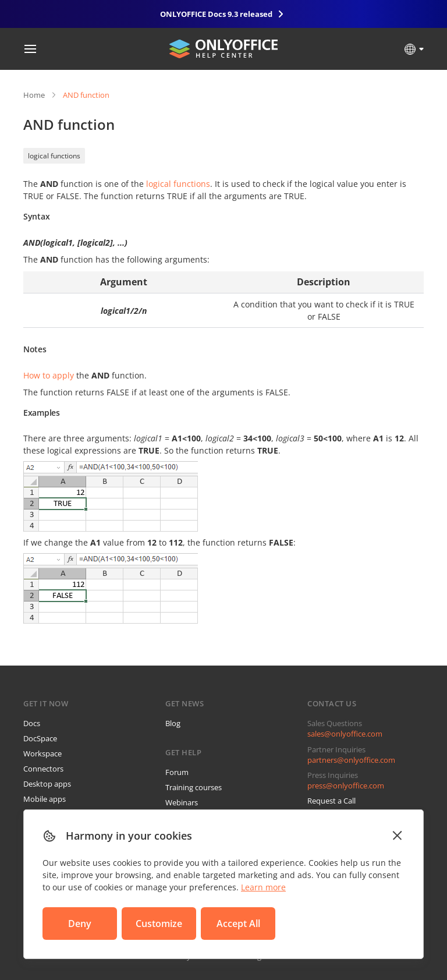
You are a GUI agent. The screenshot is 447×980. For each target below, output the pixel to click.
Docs (32, 723)
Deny (80, 924)
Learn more (263, 887)
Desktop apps (47, 784)
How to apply (49, 375)
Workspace (42, 753)
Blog (173, 723)
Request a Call (331, 801)
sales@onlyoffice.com (345, 734)
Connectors (43, 769)
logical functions (54, 156)
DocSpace (40, 738)
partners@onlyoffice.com (351, 760)
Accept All (238, 924)
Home (34, 95)
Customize (159, 924)
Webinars (182, 802)
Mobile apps (45, 799)
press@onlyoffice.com (346, 786)
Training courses (194, 787)
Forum (177, 772)
